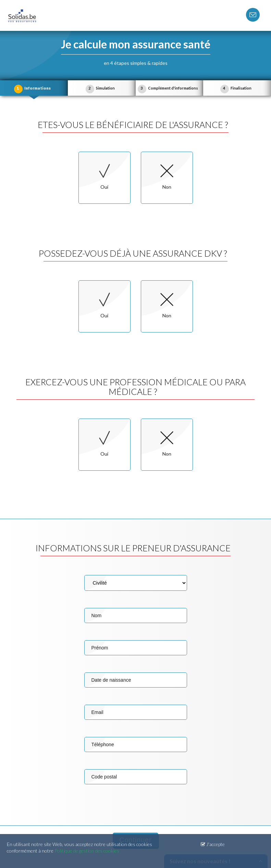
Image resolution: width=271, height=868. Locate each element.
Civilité (136, 583)
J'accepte (213, 844)
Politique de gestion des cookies (87, 851)
